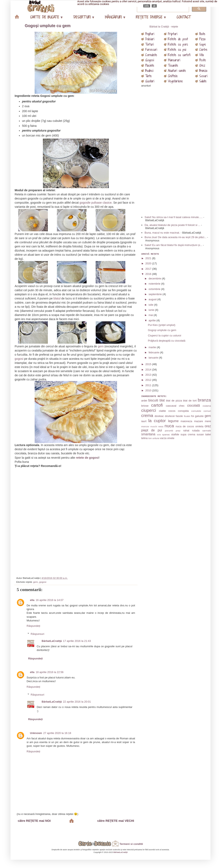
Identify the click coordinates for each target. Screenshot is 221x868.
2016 (149, 274)
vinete (171, 438)
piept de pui (152, 430)
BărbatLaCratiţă (52, 641)
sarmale (207, 430)
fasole (179, 416)
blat (162, 400)
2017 (149, 269)
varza (163, 438)
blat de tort (190, 401)
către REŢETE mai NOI (34, 821)
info (147, 6)
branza (204, 400)
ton (150, 438)
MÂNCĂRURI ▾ (115, 17)
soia (159, 435)
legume (173, 421)
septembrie (156, 294)
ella (32, 600)
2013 (149, 375)
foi (193, 416)
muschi (154, 427)
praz (178, 430)
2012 (149, 380)
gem (101, 346)
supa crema (188, 434)
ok (154, 6)
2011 (149, 385)
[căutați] (163, 9)
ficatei (187, 416)
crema (147, 415)
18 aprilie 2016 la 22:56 (50, 672)
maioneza (186, 421)
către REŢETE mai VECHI (116, 821)
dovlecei (170, 416)
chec (182, 406)
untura (156, 438)
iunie (152, 310)
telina (144, 438)
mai (151, 315)
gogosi (19, 359)
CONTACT (183, 17)
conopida (183, 411)
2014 (149, 370)
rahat (186, 430)
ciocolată (194, 406)
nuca (169, 426)
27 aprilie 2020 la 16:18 (57, 733)
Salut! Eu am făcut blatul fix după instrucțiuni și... (173, 245)
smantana (148, 434)
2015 (149, 364)
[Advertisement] (76, 520)
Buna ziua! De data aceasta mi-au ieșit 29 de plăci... (175, 237)
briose (145, 406)
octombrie (155, 289)
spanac (166, 434)
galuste (199, 416)
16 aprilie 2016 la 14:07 (50, 600)
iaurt (144, 421)
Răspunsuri (38, 634)
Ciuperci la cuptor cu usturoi (164, 335)
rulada (196, 430)
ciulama (207, 406)
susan (200, 434)
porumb (169, 430)
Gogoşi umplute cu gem (48, 26)
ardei (144, 401)
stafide (175, 434)
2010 (149, 390)
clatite (162, 411)
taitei (208, 434)
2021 (149, 258)
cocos (172, 411)
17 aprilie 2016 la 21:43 (77, 641)
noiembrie (155, 284)
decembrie (155, 278)
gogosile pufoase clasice (96, 203)
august (153, 299)
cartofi (157, 405)
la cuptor (157, 421)
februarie (154, 352)
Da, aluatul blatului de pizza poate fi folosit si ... (172, 225)
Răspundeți (33, 626)
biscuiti (153, 400)
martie (153, 347)
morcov (145, 426)
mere (208, 421)
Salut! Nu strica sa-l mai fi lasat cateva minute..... (173, 217)
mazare (198, 421)
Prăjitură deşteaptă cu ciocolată (166, 341)
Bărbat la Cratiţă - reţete (164, 27)
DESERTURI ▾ (83, 17)
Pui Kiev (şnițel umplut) (162, 325)
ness (161, 426)
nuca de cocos (185, 426)
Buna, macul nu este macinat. (162, 233)
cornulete (196, 411)
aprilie (153, 320)
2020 (149, 263)
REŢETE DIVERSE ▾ (151, 17)
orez (208, 426)
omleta (199, 426)
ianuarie (154, 358)
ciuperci (149, 410)
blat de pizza (174, 401)
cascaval (171, 406)
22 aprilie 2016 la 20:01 (77, 702)
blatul (57, 298)
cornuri (207, 411)
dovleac (159, 416)
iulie (151, 305)
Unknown (36, 733)
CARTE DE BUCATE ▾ (46, 17)
